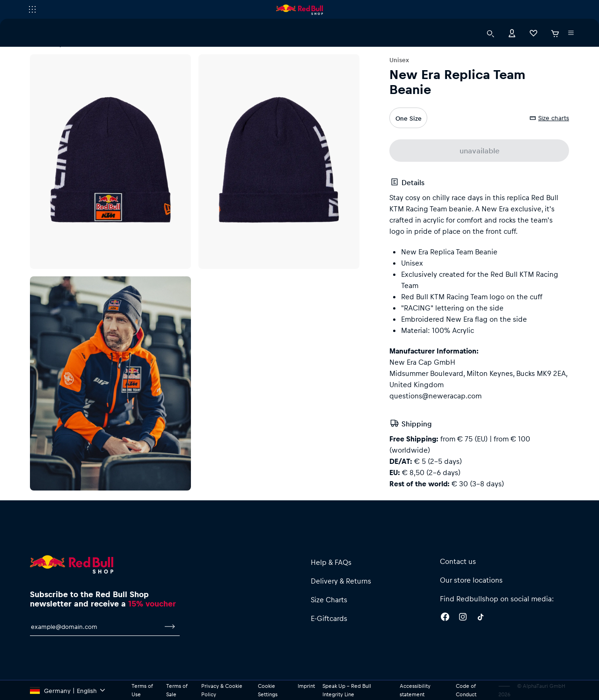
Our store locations (471, 580)
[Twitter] (481, 618)
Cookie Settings (268, 690)
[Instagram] (463, 618)
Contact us (458, 561)
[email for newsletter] (95, 627)
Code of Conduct (466, 690)
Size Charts (329, 599)
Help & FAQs (331, 562)
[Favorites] (533, 32)
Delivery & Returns (341, 581)
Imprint (306, 686)
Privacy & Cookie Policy (222, 690)
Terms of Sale (177, 690)
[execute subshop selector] (32, 9)
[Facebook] (445, 618)
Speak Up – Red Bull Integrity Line (347, 690)
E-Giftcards (329, 618)
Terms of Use (142, 690)
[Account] (512, 32)
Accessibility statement (415, 690)
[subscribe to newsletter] (170, 627)
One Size (409, 118)
